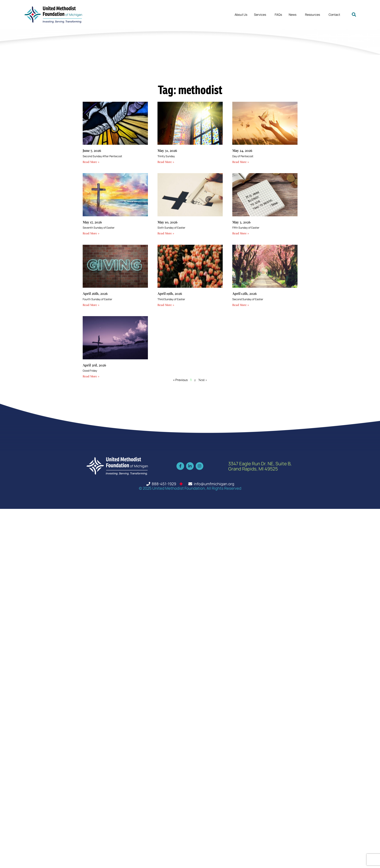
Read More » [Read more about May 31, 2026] (166, 162)
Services (261, 15)
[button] (354, 15)
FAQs (278, 15)
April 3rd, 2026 (94, 365)
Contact (334, 15)
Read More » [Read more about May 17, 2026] (91, 233)
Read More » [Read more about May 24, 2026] (241, 162)
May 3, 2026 (241, 222)
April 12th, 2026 (244, 293)
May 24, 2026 (242, 150)
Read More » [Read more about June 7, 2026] (91, 162)
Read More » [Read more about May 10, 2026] (166, 233)
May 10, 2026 (167, 222)
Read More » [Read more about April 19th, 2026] (166, 305)
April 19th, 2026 (170, 293)
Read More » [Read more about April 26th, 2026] (91, 305)
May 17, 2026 (92, 222)
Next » (203, 380)
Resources (313, 15)
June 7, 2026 (92, 150)
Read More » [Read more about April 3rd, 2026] (91, 376)
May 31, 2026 (167, 150)
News (293, 15)
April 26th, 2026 (95, 293)
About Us (241, 15)
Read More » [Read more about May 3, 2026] (241, 233)
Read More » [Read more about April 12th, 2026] (241, 305)
